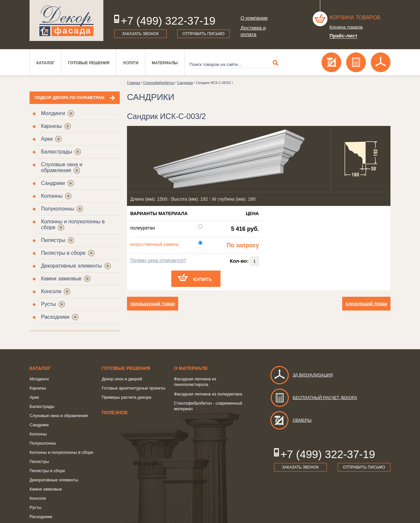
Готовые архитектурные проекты (134, 388)
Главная (134, 83)
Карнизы (52, 126)
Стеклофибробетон (159, 83)
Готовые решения (89, 63)
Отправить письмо (204, 34)
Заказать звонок (140, 34)
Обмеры (291, 420)
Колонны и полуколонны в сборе (61, 452)
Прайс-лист (343, 36)
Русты (48, 304)
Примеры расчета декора (126, 397)
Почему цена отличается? (158, 260)
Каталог (45, 63)
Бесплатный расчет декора (313, 398)
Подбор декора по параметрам (69, 98)
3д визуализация (301, 375)
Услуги (130, 63)
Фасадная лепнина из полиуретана (208, 394)
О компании (254, 18)
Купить (203, 279)
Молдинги (53, 113)
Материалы (165, 63)
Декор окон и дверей (122, 379)
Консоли (51, 291)
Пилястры (53, 240)
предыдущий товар (153, 304)
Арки (47, 139)
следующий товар (366, 304)
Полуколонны (58, 209)
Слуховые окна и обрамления (62, 167)
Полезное (115, 412)
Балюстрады (57, 152)
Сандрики (53, 183)
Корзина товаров (355, 18)
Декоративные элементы (71, 266)
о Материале (191, 368)
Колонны (52, 196)
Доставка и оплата (253, 31)
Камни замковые (61, 279)
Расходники (55, 317)
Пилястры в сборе (63, 253)
